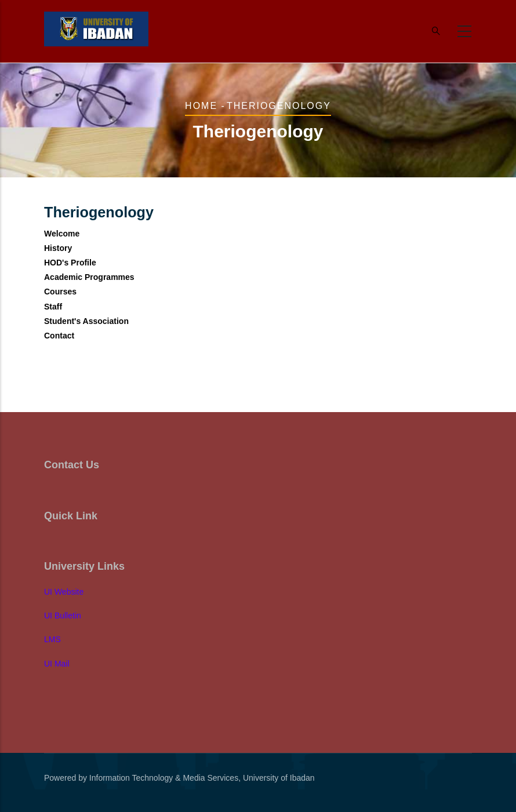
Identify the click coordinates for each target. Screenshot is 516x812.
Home (201, 106)
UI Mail (57, 664)
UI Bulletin (63, 616)
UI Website (64, 592)
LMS (52, 639)
